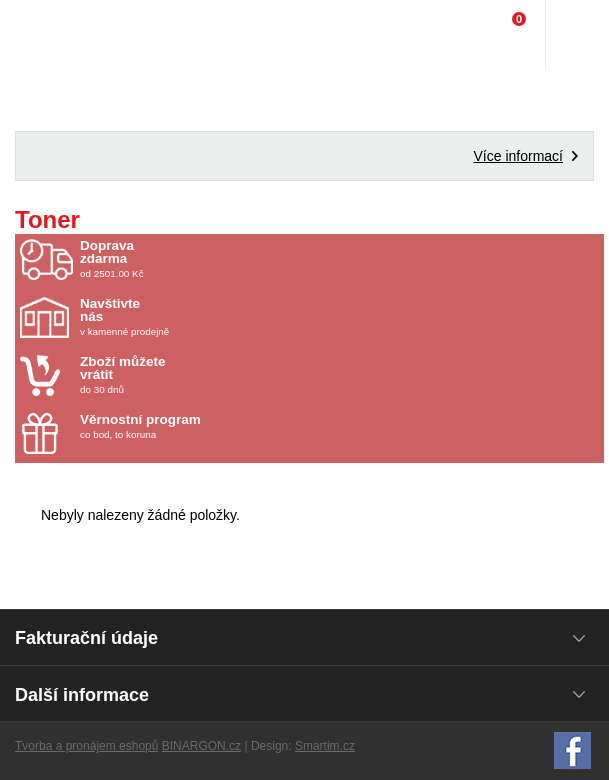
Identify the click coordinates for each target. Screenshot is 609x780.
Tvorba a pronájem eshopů (86, 746)
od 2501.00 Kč (339, 259)
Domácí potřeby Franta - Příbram (56, 35)
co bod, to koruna (197, 426)
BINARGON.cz (201, 746)
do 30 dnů (197, 375)
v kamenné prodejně (197, 317)
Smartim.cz (325, 746)
